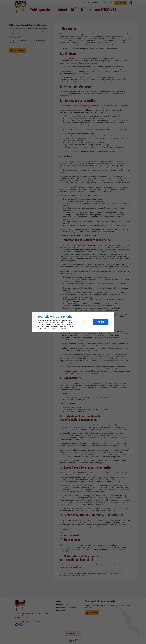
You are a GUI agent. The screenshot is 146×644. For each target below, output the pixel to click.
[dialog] (73, 322)
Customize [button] (86, 322)
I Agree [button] (101, 322)
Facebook (61, 328)
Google (53, 328)
